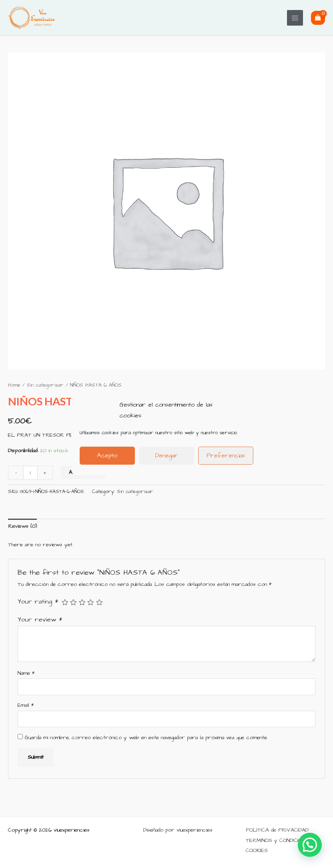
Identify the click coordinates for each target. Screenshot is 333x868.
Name (26, 673)
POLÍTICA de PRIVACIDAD (277, 830)
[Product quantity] (30, 473)
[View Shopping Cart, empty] (318, 18)
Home (14, 385)
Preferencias (226, 456)
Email (26, 705)
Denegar (166, 456)
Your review (40, 620)
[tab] (22, 526)
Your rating (38, 602)
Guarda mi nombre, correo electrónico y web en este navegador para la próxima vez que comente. (146, 738)
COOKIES (257, 851)
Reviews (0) (22, 526)
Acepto (107, 456)
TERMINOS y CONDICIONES (279, 841)
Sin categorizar (45, 385)
